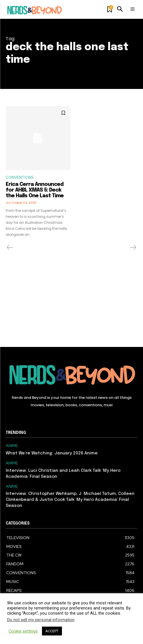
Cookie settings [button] (23, 631)
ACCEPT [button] (52, 631)
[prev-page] (10, 247)
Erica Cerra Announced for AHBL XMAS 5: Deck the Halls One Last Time (35, 190)
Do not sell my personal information (41, 620)
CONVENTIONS (20, 177)
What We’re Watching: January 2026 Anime (52, 453)
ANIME (12, 446)
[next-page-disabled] (133, 247)
